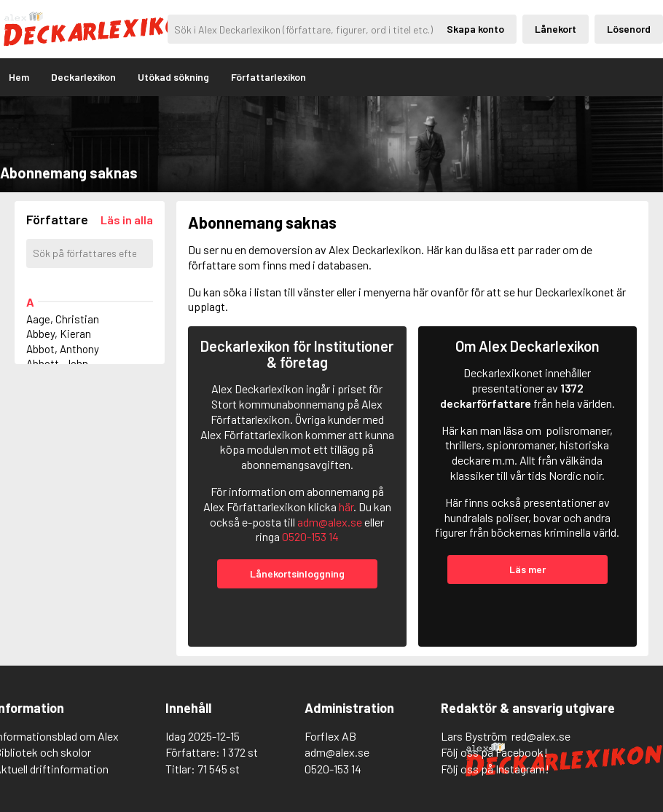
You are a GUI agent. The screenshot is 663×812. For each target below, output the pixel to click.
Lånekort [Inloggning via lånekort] (556, 29)
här (346, 506)
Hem (19, 77)
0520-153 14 (310, 536)
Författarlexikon (268, 77)
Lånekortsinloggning (297, 573)
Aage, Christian (63, 319)
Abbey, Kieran (59, 334)
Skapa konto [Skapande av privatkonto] (475, 29)
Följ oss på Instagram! (495, 769)
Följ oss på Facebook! (494, 752)
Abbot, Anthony (63, 349)
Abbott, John (57, 363)
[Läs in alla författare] (127, 220)
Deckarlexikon (83, 77)
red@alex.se (541, 736)
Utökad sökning (173, 77)
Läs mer (527, 569)
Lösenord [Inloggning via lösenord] (629, 29)
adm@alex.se (330, 522)
